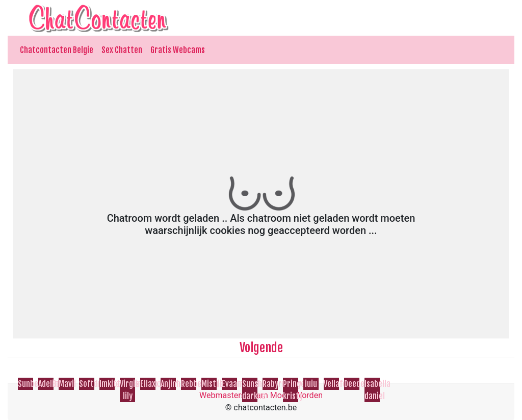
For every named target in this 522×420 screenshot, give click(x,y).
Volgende (261, 348)
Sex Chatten (122, 50)
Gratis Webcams (178, 50)
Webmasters (222, 395)
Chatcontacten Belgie (57, 50)
